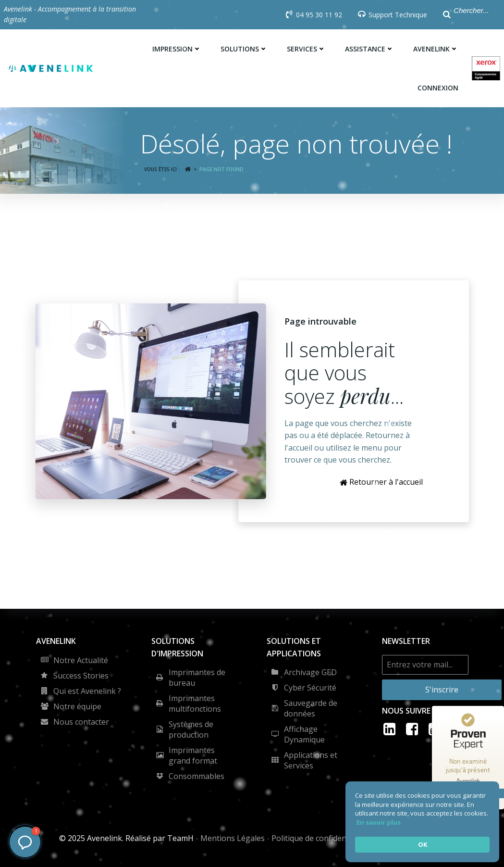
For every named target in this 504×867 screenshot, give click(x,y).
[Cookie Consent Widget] (422, 822)
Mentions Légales (233, 838)
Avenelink (436, 49)
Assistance (369, 49)
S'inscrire (442, 690)
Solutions (244, 49)
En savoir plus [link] (379, 822)
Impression (177, 49)
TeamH (180, 838)
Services (306, 49)
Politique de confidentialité (319, 838)
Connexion (438, 88)
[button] (25, 842)
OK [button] (423, 844)
